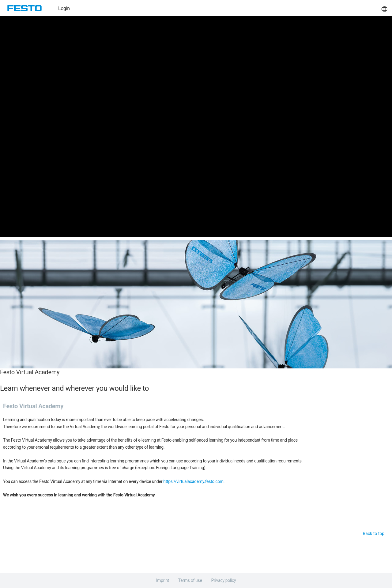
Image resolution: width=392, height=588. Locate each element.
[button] (384, 8)
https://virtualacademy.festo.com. (194, 481)
